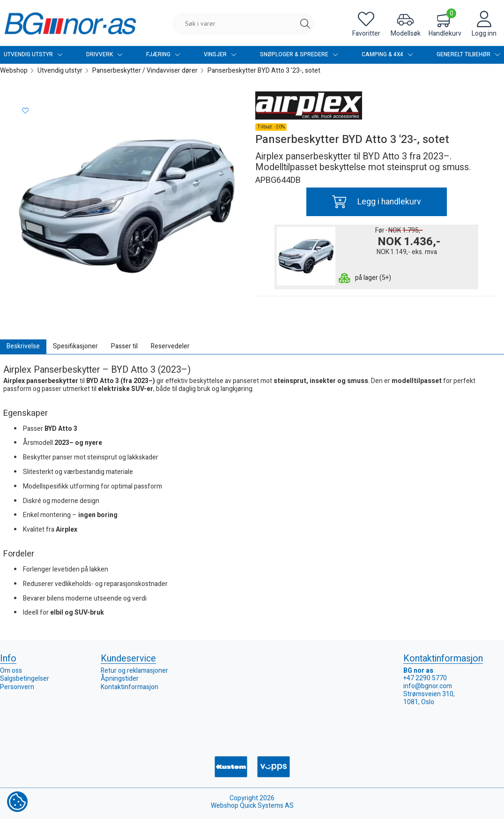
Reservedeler (170, 346)
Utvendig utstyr (60, 71)
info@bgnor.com (428, 686)
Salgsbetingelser (25, 679)
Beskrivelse (23, 346)
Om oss (11, 671)
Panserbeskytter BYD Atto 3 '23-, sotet (264, 71)
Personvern (17, 687)
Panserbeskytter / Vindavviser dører (145, 71)
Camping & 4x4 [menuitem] (387, 55)
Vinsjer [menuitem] (220, 55)
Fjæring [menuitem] (163, 55)
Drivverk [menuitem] (104, 55)
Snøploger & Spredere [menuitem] (299, 55)
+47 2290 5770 (425, 678)
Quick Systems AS (267, 806)
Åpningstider (120, 679)
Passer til (124, 346)
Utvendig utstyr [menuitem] (33, 55)
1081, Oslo (419, 702)
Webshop (14, 71)
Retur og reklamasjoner (134, 671)
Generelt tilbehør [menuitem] (468, 55)
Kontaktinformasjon (130, 687)
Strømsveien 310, (429, 694)
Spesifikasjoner (75, 346)
